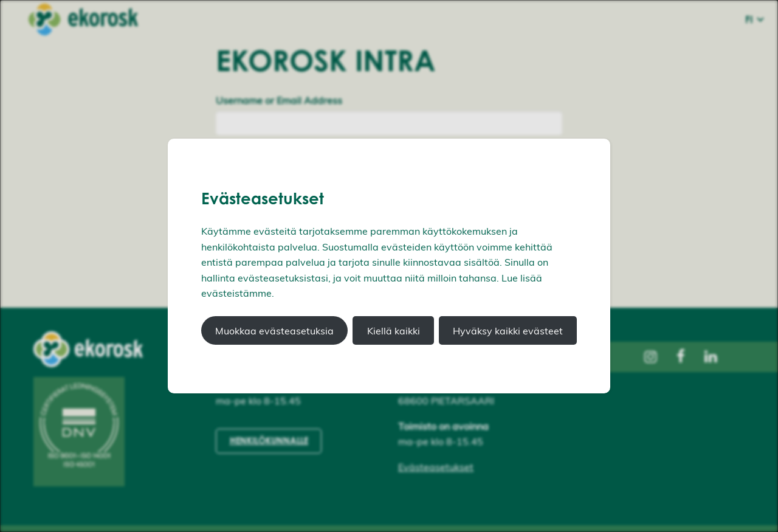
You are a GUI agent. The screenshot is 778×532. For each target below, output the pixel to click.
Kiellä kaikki (394, 331)
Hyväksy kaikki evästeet (508, 331)
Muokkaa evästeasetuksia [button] (274, 331)
